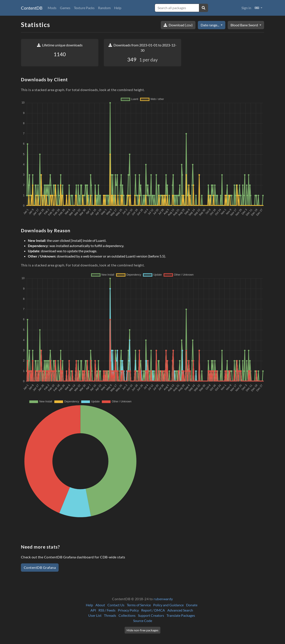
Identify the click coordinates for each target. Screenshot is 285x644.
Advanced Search (180, 610)
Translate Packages (181, 615)
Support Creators (151, 615)
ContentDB (32, 8)
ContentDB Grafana (40, 567)
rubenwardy (163, 599)
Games (65, 8)
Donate (192, 605)
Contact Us (116, 605)
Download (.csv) (178, 25)
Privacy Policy (128, 610)
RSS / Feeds (107, 610)
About (100, 605)
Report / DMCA (153, 610)
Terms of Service (139, 605)
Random (104, 8)
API (93, 610)
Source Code (143, 621)
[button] (259, 8)
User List (95, 615)
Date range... (210, 25)
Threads (110, 615)
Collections (127, 615)
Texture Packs (84, 8)
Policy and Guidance (168, 605)
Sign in (246, 8)
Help (118, 8)
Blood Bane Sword (245, 25)
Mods (52, 8)
